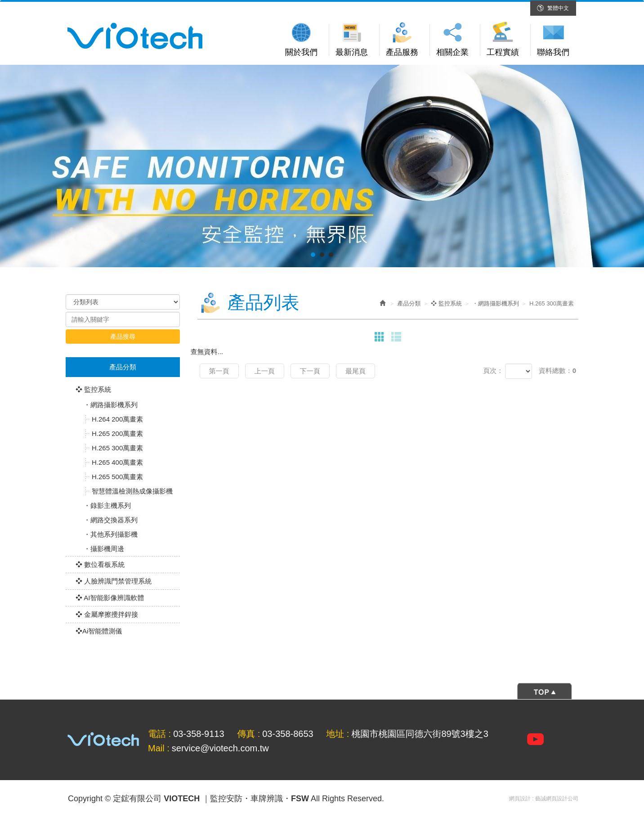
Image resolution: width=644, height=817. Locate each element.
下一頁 (310, 371)
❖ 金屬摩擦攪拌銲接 (107, 614)
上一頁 (265, 371)
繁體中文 (558, 8)
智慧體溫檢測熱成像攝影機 (132, 491)
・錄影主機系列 (107, 505)
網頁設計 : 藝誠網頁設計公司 (544, 799)
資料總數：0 (557, 370)
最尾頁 (356, 371)
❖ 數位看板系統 (100, 564)
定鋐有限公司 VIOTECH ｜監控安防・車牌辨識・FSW (135, 36)
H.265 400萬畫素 (117, 462)
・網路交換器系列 (111, 520)
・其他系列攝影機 (111, 534)
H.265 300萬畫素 (117, 448)
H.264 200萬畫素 (117, 419)
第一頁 (219, 371)
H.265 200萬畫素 (117, 433)
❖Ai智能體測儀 (99, 631)
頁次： (493, 370)
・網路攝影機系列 (111, 405)
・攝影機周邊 (104, 549)
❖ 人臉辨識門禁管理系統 (114, 581)
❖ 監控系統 (93, 389)
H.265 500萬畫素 (117, 477)
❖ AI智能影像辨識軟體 (110, 598)
